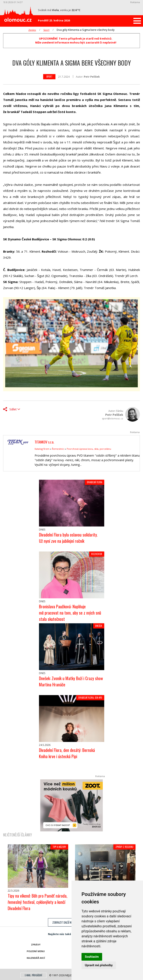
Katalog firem (42, 449)
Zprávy (32, 30)
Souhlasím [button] (92, 957)
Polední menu (36, 951)
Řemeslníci (58, 449)
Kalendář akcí (36, 958)
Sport (46, 30)
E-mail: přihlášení (33, 975)
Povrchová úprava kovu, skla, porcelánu (89, 449)
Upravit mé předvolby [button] (99, 965)
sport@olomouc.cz (113, 418)
